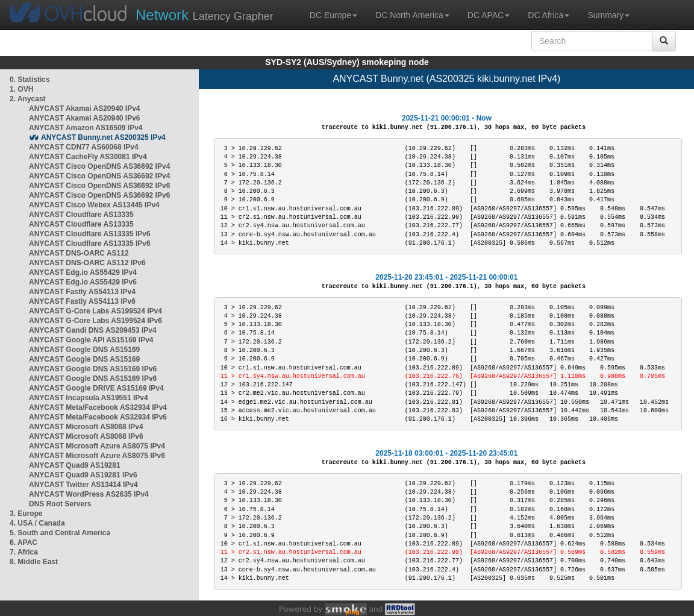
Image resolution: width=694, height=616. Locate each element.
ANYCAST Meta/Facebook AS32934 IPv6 (98, 417)
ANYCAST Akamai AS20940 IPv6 (85, 118)
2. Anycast (28, 99)
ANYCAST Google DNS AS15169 (84, 350)
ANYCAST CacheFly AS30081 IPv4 (88, 157)
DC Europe (333, 15)
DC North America (412, 15)
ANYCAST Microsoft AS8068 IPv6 (86, 436)
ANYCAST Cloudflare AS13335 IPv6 (90, 234)
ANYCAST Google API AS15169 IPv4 (91, 340)
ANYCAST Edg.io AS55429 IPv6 (83, 282)
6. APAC (23, 542)
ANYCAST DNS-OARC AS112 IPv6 (87, 263)
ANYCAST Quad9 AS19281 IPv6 (83, 475)
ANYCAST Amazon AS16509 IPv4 (86, 128)
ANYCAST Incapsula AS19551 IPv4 (89, 398)
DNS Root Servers (60, 504)
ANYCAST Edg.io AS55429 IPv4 (83, 272)
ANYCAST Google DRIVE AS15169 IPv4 (96, 388)
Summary (608, 15)
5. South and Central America (60, 533)
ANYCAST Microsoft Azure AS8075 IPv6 (97, 456)
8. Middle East (34, 562)
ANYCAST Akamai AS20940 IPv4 (85, 108)
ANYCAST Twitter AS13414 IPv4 (83, 485)
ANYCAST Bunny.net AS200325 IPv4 (103, 137)
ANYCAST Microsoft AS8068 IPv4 (86, 427)
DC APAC (489, 15)
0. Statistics (30, 80)
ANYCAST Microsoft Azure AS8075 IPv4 (97, 446)
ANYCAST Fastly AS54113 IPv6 (82, 301)
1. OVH (21, 89)
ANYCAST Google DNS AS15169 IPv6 (93, 369)
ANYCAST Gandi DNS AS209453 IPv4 (93, 330)
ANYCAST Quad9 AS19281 (75, 465)
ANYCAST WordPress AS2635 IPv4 (89, 494)
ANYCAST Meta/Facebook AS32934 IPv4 (98, 407)
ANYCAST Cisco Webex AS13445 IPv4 (94, 205)
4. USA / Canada (37, 523)
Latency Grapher (205, 15)
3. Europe (26, 514)
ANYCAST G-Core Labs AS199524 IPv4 (95, 311)
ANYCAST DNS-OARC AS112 (79, 253)
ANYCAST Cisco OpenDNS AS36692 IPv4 (99, 166)
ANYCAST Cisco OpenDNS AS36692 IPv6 (99, 186)
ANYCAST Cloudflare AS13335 (81, 215)
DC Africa (549, 15)
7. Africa (24, 552)
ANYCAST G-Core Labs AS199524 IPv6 (95, 321)
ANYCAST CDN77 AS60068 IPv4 (84, 147)
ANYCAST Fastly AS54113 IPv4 (82, 292)
